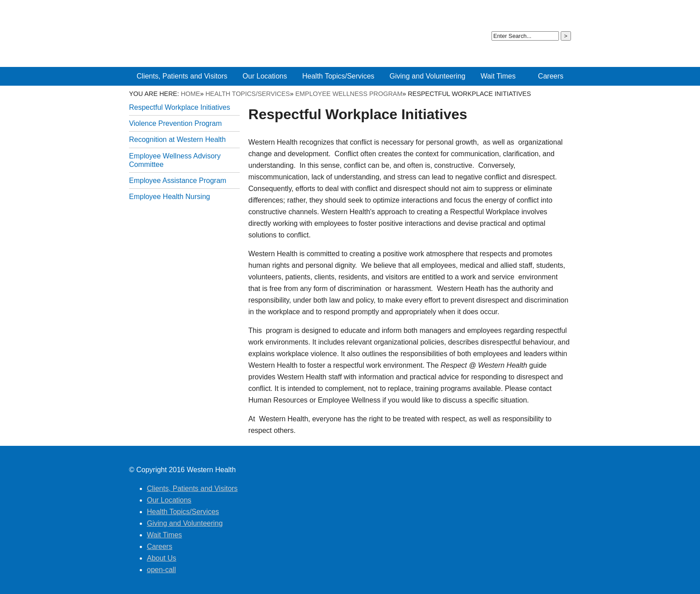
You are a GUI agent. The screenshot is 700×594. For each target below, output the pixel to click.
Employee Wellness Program (349, 94)
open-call (553, 13)
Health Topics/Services (248, 94)
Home (190, 94)
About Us (521, 13)
